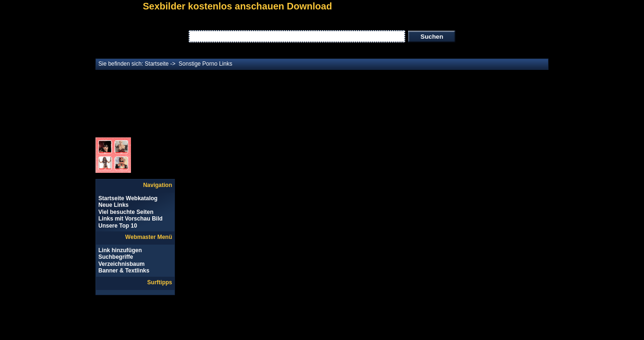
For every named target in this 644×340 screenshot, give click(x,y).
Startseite (157, 64)
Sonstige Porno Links (205, 64)
